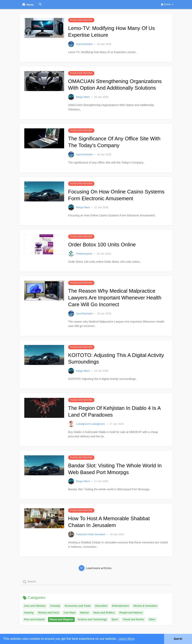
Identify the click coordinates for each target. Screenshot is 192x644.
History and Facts (48, 613)
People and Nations (131, 613)
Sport (115, 619)
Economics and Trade (78, 606)
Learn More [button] (127, 639)
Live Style (70, 613)
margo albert (83, 97)
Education (101, 606)
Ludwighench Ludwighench (91, 424)
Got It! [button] (178, 639)
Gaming (29, 613)
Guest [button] (167, 4)
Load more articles (95, 568)
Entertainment (120, 606)
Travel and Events (133, 619)
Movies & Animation (145, 606)
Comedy (55, 606)
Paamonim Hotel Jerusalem (91, 534)
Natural (84, 613)
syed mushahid (85, 44)
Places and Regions (61, 619)
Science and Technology (92, 619)
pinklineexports (85, 254)
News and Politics (104, 613)
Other (152, 619)
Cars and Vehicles (35, 606)
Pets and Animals (34, 619)
